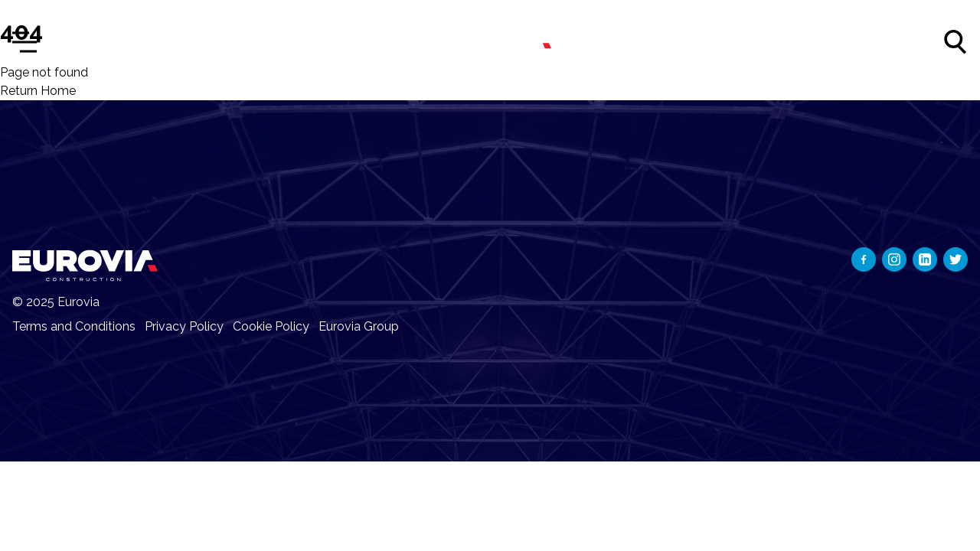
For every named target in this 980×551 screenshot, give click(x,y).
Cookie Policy (271, 326)
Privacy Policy (184, 326)
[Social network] (864, 259)
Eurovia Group (359, 326)
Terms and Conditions (74, 326)
